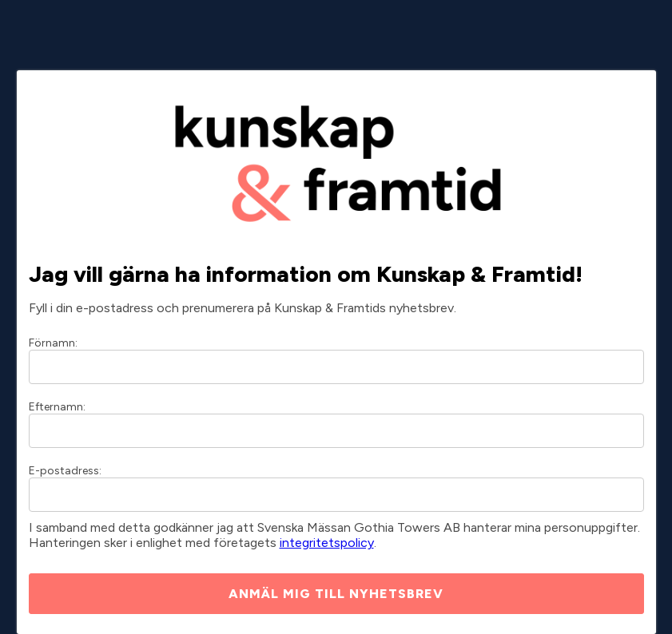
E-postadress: (65, 471)
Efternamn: (57, 407)
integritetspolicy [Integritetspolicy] (327, 543)
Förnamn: (53, 343)
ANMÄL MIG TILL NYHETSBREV (336, 594)
